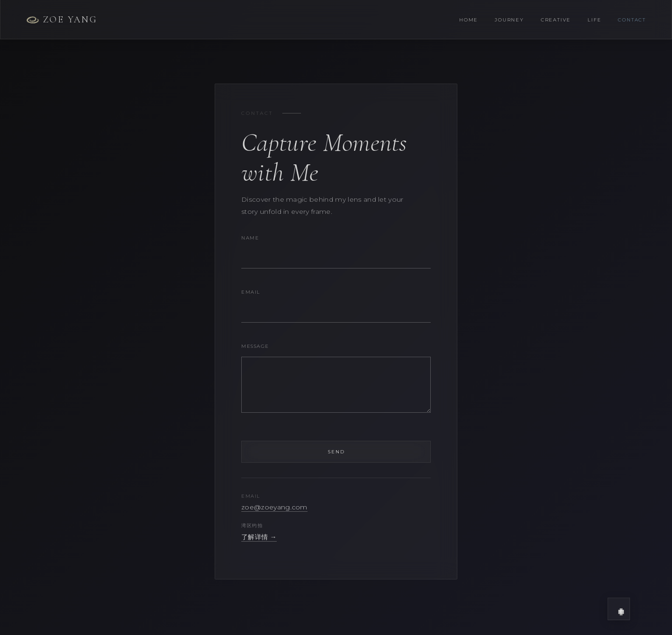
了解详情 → (259, 537)
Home (469, 20)
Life (594, 20)
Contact (632, 20)
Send (336, 452)
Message (255, 346)
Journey (509, 20)
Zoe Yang (62, 20)
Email (251, 292)
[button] (619, 609)
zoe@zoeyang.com (274, 507)
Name (250, 238)
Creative (556, 20)
